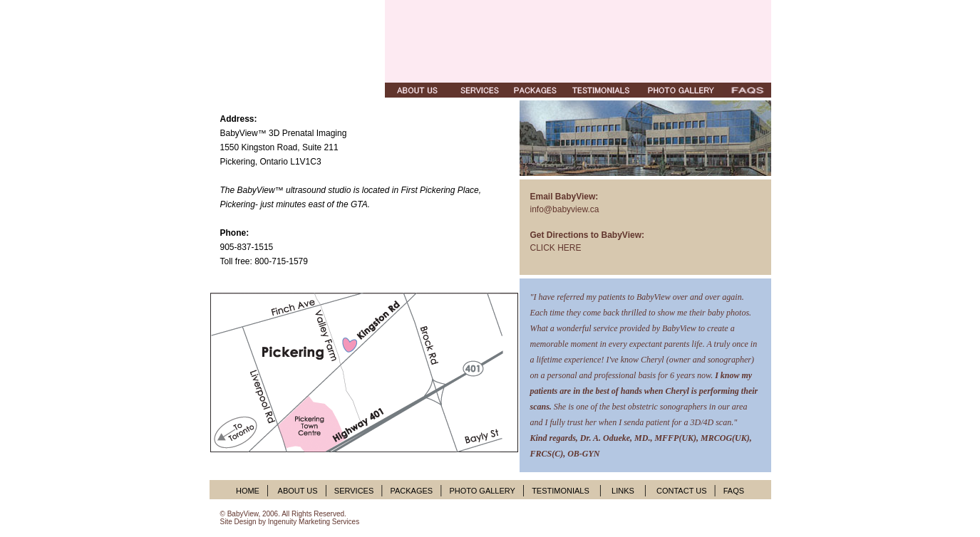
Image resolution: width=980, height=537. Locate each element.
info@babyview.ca (565, 209)
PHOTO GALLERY (482, 491)
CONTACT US (682, 491)
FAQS (734, 491)
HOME (248, 491)
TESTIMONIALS (561, 491)
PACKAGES (411, 491)
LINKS (623, 491)
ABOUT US (296, 491)
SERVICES (354, 491)
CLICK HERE (556, 248)
